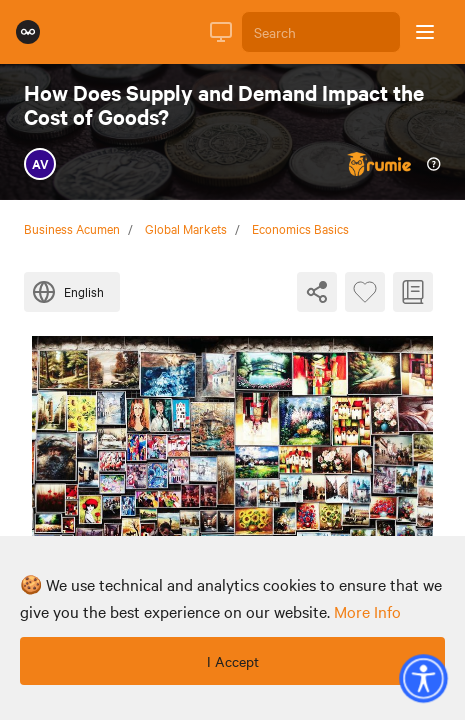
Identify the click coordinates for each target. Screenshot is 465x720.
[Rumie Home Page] (28, 32)
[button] (423, 678)
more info (367, 611)
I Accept (233, 661)
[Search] (321, 32)
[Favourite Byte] (365, 292)
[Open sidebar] (425, 32)
